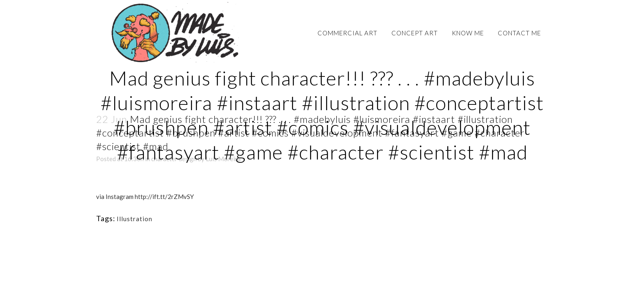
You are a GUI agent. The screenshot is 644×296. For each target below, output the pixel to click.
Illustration (135, 219)
